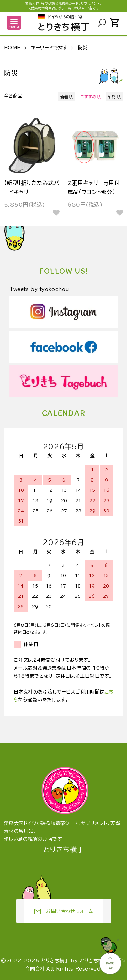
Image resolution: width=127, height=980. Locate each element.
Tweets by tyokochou (39, 289)
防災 (83, 48)
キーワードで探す (49, 48)
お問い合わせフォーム (63, 912)
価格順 (114, 97)
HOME (12, 48)
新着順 (67, 97)
